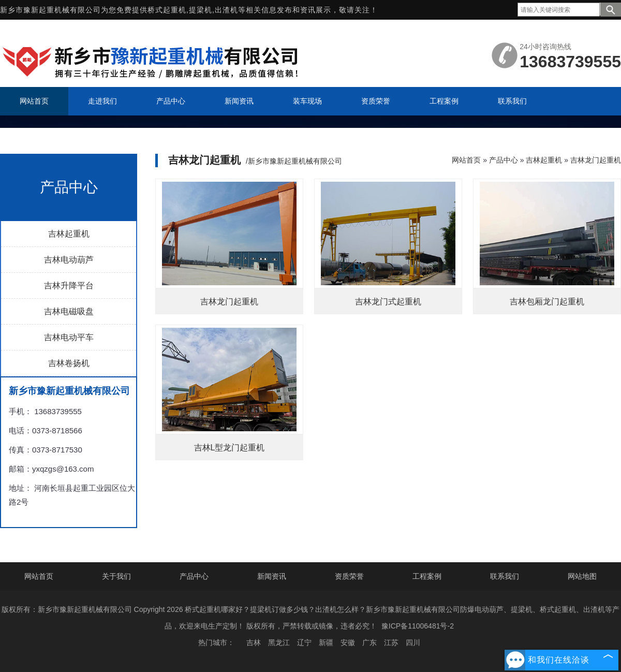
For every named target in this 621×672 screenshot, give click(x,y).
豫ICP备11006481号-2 (418, 626)
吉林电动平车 (69, 337)
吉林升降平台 (69, 286)
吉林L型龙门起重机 (230, 448)
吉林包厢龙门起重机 (547, 302)
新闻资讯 (272, 576)
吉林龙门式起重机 (388, 302)
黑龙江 (279, 642)
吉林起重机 (69, 234)
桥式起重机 (167, 10)
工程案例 (427, 576)
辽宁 (304, 642)
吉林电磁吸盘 (69, 311)
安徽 (348, 642)
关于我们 (116, 576)
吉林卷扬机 (69, 363)
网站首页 (466, 160)
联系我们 (505, 576)
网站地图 (582, 576)
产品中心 (504, 160)
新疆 (326, 642)
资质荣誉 (349, 576)
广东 (369, 642)
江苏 (391, 642)
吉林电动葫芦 (69, 260)
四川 (413, 642)
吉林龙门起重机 (596, 160)
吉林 (254, 642)
